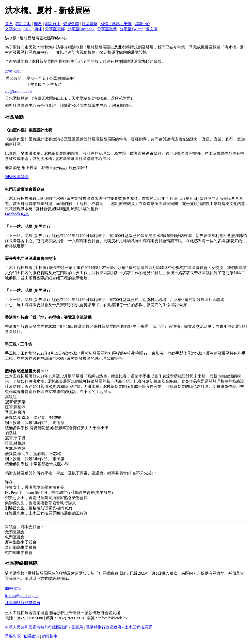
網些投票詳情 (17, 177)
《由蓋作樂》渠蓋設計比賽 (29, 130)
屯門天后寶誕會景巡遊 (25, 189)
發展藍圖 (71, 24)
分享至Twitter (131, 29)
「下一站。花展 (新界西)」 (28, 227)
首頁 (9, 24)
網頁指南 (50, 636)
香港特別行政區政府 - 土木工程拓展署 (119, 627)
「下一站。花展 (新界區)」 (28, 291)
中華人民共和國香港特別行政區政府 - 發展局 (44, 627)
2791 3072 (13, 71)
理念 (38, 24)
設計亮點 (23, 24)
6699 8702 (13, 589)
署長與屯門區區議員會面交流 (31, 259)
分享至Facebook (81, 29)
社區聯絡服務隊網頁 (23, 603)
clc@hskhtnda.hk (19, 91)
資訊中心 (142, 24)
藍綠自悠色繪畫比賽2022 (27, 371)
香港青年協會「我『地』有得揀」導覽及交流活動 (48, 317)
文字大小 (13, 29)
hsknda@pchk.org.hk (22, 596)
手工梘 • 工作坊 (18, 344)
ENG (27, 29)
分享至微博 (107, 29)
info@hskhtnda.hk (113, 618)
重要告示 (13, 636)
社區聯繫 (90, 24)
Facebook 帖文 (17, 214)
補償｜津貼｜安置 (116, 24)
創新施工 (53, 24)
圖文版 (152, 29)
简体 (38, 29)
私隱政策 (31, 636)
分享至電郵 (55, 29)
